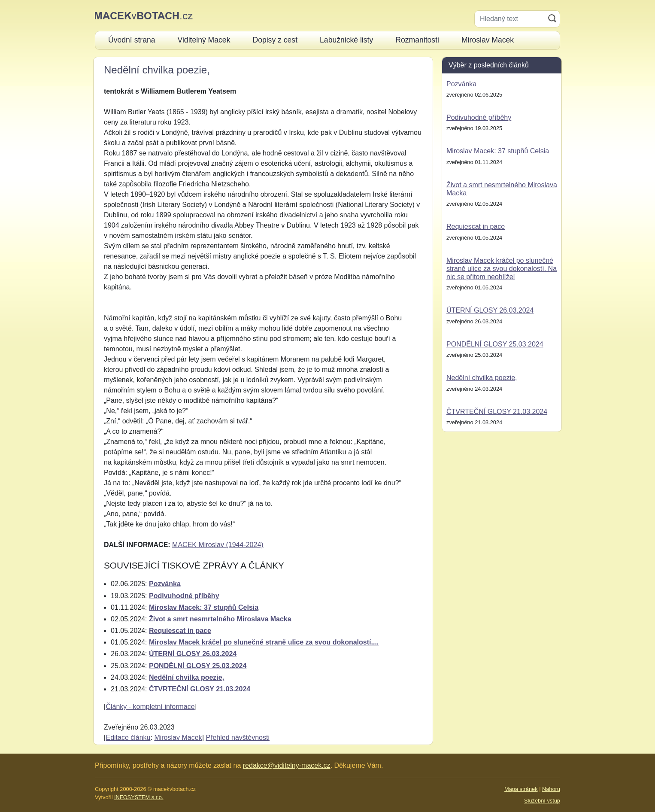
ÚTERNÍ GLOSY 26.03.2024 (193, 654)
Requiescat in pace (180, 631)
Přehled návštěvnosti (238, 737)
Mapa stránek (521, 789)
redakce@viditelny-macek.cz (287, 765)
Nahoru (551, 789)
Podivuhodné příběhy (184, 596)
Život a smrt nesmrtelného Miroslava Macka (220, 619)
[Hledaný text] (510, 19)
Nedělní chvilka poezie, (186, 677)
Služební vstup (542, 801)
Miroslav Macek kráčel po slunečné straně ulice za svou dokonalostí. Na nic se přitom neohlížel (502, 269)
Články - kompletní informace (150, 707)
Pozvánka (165, 584)
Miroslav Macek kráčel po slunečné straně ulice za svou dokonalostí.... (264, 642)
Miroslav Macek (178, 737)
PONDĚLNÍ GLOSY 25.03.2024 (198, 666)
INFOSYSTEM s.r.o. (139, 797)
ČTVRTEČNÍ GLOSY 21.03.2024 (200, 689)
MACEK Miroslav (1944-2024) (218, 545)
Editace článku (128, 737)
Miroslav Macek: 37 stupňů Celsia (204, 607)
